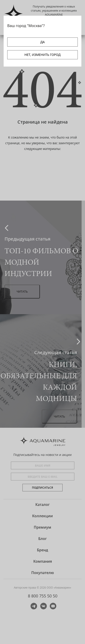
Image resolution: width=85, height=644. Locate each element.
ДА (42, 42)
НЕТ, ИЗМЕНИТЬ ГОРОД (42, 55)
